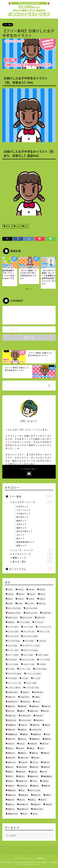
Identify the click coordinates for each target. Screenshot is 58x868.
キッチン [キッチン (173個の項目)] (13, 636)
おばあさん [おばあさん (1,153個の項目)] (14, 613)
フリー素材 (8, 25)
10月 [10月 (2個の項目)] (21, 599)
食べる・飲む (32, 562)
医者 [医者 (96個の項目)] (47, 706)
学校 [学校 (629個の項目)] (40, 720)
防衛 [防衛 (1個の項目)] (48, 795)
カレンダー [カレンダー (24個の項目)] (29, 632)
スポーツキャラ (23, 510)
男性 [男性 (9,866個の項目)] (23, 767)
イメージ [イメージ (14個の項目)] (28, 627)
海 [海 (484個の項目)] (36, 758)
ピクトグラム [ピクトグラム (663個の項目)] (15, 674)
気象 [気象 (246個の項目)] (11, 758)
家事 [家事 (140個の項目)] (36, 725)
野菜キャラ (21, 546)
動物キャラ (21, 521)
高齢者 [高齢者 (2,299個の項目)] (13, 814)
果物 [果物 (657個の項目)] (11, 753)
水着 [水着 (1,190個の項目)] (24, 758)
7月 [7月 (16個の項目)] (32, 594)
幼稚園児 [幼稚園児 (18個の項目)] (13, 734)
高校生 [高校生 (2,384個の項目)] (38, 809)
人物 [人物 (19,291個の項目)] (25, 697)
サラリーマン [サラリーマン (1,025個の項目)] (30, 650)
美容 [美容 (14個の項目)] (21, 776)
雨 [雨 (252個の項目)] (22, 800)
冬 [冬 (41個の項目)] (37, 702)
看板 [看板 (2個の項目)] (11, 772)
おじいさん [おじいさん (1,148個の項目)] (14, 608)
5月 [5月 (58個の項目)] (11, 594)
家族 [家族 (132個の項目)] (11, 730)
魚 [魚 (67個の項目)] (25, 814)
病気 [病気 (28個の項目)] (35, 767)
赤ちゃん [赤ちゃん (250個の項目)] (35, 790)
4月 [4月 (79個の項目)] (42, 589)
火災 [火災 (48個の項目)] (24, 762)
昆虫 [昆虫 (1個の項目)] (11, 748)
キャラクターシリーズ (32, 502)
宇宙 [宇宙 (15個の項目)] (24, 725)
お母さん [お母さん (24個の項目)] (13, 618)
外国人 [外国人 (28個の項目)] (12, 716)
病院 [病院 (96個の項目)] (47, 767)
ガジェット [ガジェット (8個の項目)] (44, 632)
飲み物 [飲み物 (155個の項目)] (24, 809)
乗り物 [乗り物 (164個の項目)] (39, 692)
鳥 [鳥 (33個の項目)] (35, 814)
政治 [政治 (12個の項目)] (23, 739)
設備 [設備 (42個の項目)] (35, 786)
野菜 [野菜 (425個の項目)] (37, 795)
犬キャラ (20, 535)
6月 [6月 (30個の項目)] (21, 594)
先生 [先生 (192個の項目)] (26, 702)
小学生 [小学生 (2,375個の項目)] (37, 730)
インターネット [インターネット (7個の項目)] (44, 627)
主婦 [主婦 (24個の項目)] (26, 692)
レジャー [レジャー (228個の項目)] (31, 683)
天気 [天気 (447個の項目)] (39, 716)
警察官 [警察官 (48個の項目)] (12, 790)
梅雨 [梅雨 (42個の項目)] (23, 753)
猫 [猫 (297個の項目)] (11, 767)
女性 (26, 226)
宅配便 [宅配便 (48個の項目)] (12, 725)
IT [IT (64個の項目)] (20, 604)
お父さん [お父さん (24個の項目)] (27, 618)
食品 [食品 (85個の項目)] (49, 804)
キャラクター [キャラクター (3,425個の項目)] (30, 636)
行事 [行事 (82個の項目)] (45, 781)
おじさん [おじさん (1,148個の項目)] (31, 608)
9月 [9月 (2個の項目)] (10, 599)
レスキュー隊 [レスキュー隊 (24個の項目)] (14, 688)
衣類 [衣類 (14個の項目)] (11, 786)
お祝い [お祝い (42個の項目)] (41, 618)
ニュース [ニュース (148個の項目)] (13, 664)
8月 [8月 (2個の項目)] (43, 594)
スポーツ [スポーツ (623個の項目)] (43, 655)
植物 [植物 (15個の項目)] (35, 753)
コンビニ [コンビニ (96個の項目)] (13, 646)
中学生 (8, 226)
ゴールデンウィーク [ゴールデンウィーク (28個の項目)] (31, 646)
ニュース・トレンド (32, 550)
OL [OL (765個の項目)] (30, 604)
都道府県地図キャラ (25, 542)
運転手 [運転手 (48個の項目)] (12, 795)
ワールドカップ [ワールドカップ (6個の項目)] (32, 688)
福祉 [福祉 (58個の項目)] (34, 772)
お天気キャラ (22, 507)
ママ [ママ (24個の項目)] (25, 678)
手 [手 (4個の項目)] (48, 734)
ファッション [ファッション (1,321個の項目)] (34, 674)
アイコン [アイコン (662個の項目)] (24, 622)
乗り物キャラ (22, 517)
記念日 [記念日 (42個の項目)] (23, 786)
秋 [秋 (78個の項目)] (45, 772)
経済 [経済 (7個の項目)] (11, 776)
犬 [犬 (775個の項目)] (35, 762)
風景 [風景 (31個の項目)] (11, 804)
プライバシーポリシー (23, 858)
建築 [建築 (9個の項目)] (25, 734)
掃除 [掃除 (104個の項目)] (11, 739)
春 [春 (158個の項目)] (21, 748)
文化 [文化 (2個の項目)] (22, 744)
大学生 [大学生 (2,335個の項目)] (26, 716)
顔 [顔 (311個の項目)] (43, 800)
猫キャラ (20, 538)
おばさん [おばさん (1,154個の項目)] (31, 613)
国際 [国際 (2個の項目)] (22, 711)
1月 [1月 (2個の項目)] (10, 589)
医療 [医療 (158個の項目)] (35, 706)
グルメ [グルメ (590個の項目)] (29, 641)
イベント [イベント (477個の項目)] (13, 627)
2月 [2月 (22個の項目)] (21, 589)
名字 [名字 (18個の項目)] (11, 711)
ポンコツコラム (31, 569)
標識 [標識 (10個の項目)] (46, 753)
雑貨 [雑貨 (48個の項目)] (11, 800)
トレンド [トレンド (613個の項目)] (44, 660)
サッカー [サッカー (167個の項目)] (13, 650)
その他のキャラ (23, 514)
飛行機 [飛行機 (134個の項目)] (24, 804)
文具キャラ (21, 524)
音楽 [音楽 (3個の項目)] (33, 800)
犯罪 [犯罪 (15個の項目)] (46, 762)
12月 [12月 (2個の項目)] (42, 599)
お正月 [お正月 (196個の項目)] (47, 613)
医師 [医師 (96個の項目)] (23, 706)
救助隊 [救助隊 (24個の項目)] (36, 739)
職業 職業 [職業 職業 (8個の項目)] (47, 776)
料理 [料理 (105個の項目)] (33, 744)
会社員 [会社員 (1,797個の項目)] (13, 702)
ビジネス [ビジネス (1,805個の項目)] (41, 669)
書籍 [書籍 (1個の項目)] (32, 748)
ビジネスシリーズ (32, 554)
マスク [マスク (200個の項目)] (12, 678)
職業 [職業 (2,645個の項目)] (34, 776)
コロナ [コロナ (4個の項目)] (42, 641)
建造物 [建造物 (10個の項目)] (37, 734)
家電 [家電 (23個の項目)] (23, 730)
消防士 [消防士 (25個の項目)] (12, 762)
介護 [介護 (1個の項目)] (37, 697)
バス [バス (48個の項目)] (42, 664)
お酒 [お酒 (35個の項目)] (11, 622)
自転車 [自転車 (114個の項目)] (23, 781)
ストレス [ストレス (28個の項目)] (28, 655)
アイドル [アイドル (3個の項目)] (39, 622)
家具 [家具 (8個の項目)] (47, 725)
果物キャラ (21, 528)
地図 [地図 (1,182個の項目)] (34, 711)
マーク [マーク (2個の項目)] (37, 678)
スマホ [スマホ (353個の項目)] (12, 660)
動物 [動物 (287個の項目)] (11, 706)
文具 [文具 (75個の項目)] (11, 744)
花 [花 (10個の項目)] (35, 781)
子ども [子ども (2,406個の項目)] (26, 720)
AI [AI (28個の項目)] (10, 604)
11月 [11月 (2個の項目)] (31, 599)
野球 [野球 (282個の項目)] (24, 795)
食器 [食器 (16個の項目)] (11, 809)
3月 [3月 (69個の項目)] (31, 589)
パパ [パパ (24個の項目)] (11, 669)
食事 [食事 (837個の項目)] (37, 804)
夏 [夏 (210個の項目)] (46, 711)
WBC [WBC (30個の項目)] (42, 604)
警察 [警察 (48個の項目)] (47, 786)
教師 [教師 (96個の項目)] (48, 739)
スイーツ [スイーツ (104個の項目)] (13, 655)
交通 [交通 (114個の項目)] (11, 697)
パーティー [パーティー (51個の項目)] (25, 669)
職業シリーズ (32, 558)
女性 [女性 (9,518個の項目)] (12, 720)
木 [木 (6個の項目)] (42, 748)
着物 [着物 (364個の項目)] (22, 772)
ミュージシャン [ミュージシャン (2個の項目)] (14, 683)
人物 (17, 226)
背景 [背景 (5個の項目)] (11, 781)
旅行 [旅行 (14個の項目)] (45, 744)
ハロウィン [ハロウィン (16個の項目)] (29, 664)
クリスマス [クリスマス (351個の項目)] (14, 641)
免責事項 (40, 858)
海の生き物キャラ (24, 531)
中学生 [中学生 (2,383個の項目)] (13, 692)
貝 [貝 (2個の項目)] (23, 790)
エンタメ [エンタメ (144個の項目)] (13, 632)
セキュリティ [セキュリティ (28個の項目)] (28, 660)
